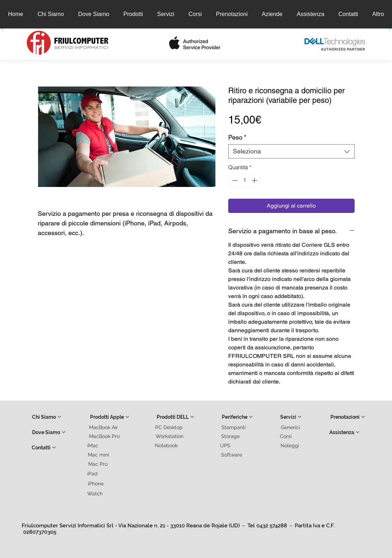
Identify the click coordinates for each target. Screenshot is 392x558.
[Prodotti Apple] (110, 417)
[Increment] (255, 180)
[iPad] (93, 474)
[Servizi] (291, 417)
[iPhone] (96, 484)
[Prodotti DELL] (175, 417)
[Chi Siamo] (47, 417)
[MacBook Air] (104, 427)
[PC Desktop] (169, 427)
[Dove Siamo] (49, 432)
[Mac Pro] (98, 464)
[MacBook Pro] (105, 436)
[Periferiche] (237, 417)
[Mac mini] (99, 455)
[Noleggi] (290, 445)
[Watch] (95, 494)
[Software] (232, 455)
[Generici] (291, 427)
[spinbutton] (244, 180)
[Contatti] (44, 448)
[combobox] (291, 151)
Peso (237, 137)
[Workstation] (170, 436)
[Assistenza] (345, 432)
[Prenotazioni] (348, 417)
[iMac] (93, 445)
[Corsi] (286, 436)
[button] (129, 44)
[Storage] (231, 436)
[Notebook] (167, 445)
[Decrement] (234, 180)
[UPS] (226, 445)
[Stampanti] (234, 427)
